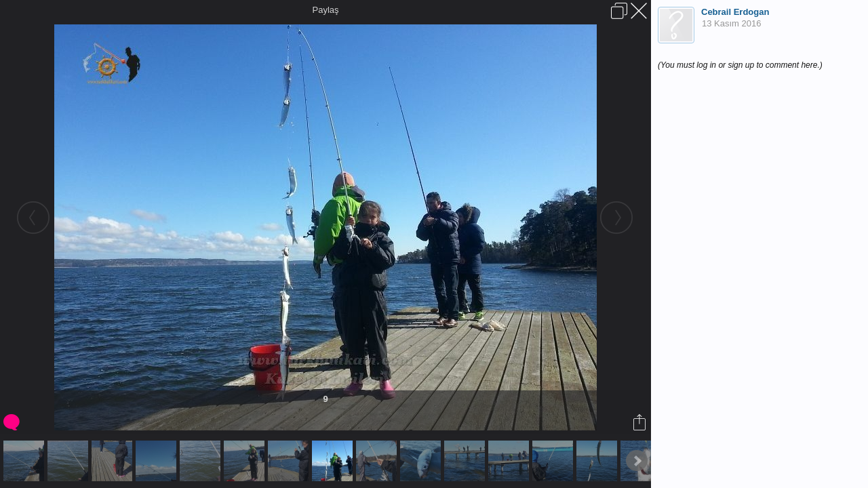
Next (637, 461)
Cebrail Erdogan (735, 12)
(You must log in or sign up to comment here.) (740, 65)
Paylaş (325, 10)
